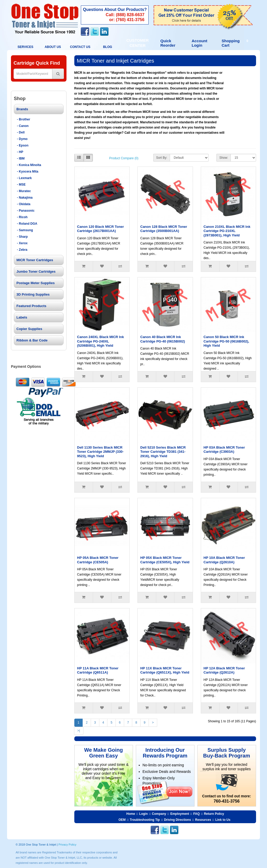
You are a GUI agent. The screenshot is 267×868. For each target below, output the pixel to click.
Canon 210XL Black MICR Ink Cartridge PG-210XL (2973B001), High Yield (227, 231)
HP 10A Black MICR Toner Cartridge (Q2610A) (224, 560)
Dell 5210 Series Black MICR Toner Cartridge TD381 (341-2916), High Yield (163, 452)
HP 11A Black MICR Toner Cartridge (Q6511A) (98, 670)
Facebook (85, 32)
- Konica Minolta (29, 165)
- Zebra (22, 250)
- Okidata (24, 204)
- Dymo (22, 139)
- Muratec (24, 191)
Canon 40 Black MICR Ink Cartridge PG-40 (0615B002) (163, 339)
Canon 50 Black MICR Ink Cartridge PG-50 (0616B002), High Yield (226, 341)
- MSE (21, 185)
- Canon (23, 126)
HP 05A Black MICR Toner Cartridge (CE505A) (98, 560)
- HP (20, 152)
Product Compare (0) (124, 158)
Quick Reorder (168, 43)
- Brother (24, 119)
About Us (53, 47)
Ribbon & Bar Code (32, 340)
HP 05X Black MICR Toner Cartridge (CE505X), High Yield (165, 560)
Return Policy (214, 814)
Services (25, 47)
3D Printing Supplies (33, 294)
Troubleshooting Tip (145, 820)
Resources (203, 820)
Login (144, 814)
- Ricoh (22, 217)
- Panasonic (26, 211)
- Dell (21, 132)
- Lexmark (24, 178)
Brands (22, 109)
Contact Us (93, 19)
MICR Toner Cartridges (35, 260)
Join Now (179, 791)
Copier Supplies (29, 329)
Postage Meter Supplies (36, 283)
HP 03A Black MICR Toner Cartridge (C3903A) (224, 450)
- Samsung (25, 230)
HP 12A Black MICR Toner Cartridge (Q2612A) (224, 670)
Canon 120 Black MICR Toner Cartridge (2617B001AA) (101, 229)
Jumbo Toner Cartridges (36, 271)
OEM (122, 820)
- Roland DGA (27, 224)
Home (131, 814)
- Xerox (22, 243)
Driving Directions (177, 820)
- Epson (23, 145)
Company (159, 814)
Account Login (199, 43)
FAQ (196, 814)
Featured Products (31, 306)
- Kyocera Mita (28, 172)
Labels (22, 317)
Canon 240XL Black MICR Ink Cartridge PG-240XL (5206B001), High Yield (101, 341)
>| (79, 731)
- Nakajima (25, 198)
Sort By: (162, 158)
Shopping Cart (236, 43)
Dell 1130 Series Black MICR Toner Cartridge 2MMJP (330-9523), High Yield (101, 452)
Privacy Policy (67, 845)
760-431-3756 (227, 801)
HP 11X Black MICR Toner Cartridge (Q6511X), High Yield (165, 670)
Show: (224, 158)
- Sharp (22, 237)
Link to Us (223, 820)
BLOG (108, 47)
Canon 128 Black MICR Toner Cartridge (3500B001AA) (164, 229)
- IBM (21, 158)
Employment (180, 814)
